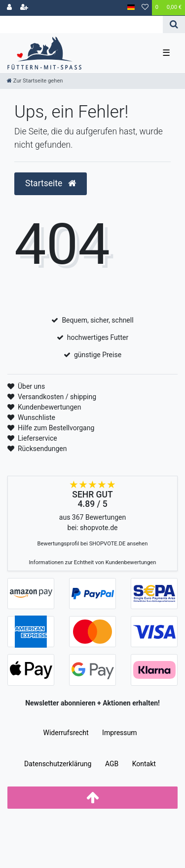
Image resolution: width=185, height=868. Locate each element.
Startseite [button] (51, 183)
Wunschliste (37, 417)
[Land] (131, 8)
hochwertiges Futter (98, 337)
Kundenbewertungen (50, 407)
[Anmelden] (9, 8)
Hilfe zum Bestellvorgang (56, 428)
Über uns (31, 386)
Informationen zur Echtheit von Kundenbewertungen (93, 562)
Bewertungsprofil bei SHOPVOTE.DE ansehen (93, 544)
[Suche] (174, 24)
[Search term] (81, 24)
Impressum (119, 733)
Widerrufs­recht (66, 733)
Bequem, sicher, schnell (97, 320)
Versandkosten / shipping (57, 397)
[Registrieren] (24, 8)
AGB (112, 764)
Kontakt (144, 764)
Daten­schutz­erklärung (58, 764)
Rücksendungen (42, 449)
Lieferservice (37, 438)
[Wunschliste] (145, 8)
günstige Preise (98, 355)
